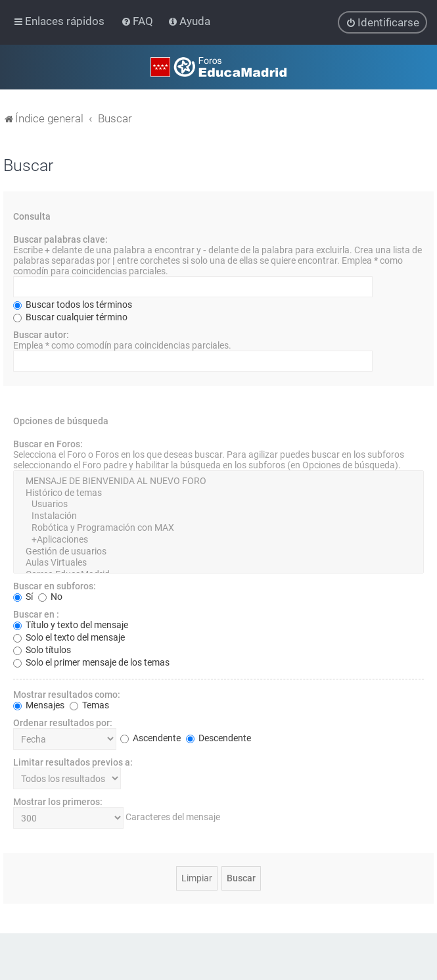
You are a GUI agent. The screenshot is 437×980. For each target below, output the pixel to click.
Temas (89, 704)
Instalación (218, 516)
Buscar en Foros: (48, 443)
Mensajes (39, 704)
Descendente (218, 738)
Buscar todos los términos (73, 304)
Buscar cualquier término (70, 316)
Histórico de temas (218, 493)
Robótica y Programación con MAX (218, 527)
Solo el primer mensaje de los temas (91, 662)
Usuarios (218, 504)
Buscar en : (36, 614)
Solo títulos (42, 649)
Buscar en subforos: (55, 585)
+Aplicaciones (218, 539)
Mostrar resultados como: (67, 694)
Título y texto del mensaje (71, 624)
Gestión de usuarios (218, 551)
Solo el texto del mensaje (69, 637)
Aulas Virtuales (218, 563)
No (50, 596)
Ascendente (150, 738)
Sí (23, 596)
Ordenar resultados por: (63, 722)
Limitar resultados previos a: (73, 762)
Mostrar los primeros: (58, 801)
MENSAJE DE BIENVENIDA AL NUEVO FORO (218, 481)
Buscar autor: (41, 334)
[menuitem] (138, 21)
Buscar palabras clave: (60, 239)
